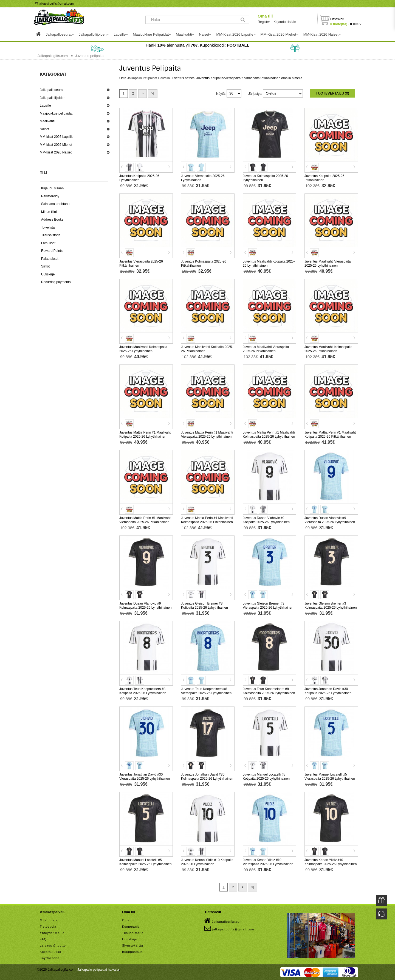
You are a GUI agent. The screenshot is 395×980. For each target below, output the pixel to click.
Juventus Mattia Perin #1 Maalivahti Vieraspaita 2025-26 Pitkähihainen (145, 520)
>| (153, 93)
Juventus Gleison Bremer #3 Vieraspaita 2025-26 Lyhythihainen (268, 606)
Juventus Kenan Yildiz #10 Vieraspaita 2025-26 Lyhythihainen (268, 862)
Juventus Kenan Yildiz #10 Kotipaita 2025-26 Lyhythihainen (207, 862)
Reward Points (52, 251)
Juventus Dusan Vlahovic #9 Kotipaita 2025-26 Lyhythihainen (266, 520)
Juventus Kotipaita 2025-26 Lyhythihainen (139, 178)
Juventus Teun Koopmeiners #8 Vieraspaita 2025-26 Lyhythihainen (206, 691)
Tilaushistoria (51, 235)
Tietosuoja (48, 927)
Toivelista (48, 227)
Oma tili (265, 16)
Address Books (52, 220)
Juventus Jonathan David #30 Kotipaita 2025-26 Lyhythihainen (328, 691)
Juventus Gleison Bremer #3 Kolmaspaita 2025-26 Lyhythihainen (331, 606)
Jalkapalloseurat (52, 90)
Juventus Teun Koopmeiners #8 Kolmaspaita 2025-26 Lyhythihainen (269, 691)
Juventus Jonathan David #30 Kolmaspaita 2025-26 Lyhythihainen (207, 777)
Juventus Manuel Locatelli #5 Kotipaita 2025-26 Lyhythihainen (266, 777)
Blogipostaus (132, 952)
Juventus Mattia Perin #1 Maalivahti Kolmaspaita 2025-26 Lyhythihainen (269, 435)
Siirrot (45, 266)
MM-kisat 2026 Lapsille (57, 137)
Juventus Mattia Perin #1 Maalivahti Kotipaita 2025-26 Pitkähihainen (330, 435)
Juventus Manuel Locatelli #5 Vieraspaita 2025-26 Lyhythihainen (330, 777)
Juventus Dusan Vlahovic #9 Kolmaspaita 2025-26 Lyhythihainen (145, 606)
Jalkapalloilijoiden (53, 98)
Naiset (44, 129)
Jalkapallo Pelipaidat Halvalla (149, 78)
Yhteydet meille (52, 933)
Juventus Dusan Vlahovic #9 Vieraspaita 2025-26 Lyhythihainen (330, 520)
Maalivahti (47, 121)
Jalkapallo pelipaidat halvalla (98, 970)
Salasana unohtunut (56, 204)
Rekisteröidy (50, 196)
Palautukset (50, 259)
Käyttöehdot (49, 958)
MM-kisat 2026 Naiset (56, 152)
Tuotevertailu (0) (332, 93)
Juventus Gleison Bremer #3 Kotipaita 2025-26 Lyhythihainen (204, 606)
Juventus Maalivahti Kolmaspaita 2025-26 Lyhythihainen (143, 349)
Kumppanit (131, 927)
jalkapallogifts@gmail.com (54, 4)
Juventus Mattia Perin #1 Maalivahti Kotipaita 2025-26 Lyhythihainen (145, 435)
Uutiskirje (48, 274)
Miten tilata (49, 920)
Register (264, 22)
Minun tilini (49, 212)
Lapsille (45, 106)
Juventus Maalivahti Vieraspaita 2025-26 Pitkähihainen (266, 349)
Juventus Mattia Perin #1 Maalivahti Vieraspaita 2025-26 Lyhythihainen (207, 435)
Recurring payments (56, 282)
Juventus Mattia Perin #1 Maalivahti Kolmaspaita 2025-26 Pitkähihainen (207, 520)
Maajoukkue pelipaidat (56, 113)
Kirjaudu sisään (285, 22)
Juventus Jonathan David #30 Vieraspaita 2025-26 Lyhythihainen (145, 777)
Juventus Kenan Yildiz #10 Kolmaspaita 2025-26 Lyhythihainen (331, 862)
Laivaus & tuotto (53, 945)
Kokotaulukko (50, 952)
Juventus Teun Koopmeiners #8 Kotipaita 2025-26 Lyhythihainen (143, 691)
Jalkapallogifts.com (223, 921)
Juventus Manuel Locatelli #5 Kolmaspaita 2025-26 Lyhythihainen (145, 862)
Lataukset (48, 243)
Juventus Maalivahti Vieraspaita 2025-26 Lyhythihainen (328, 263)
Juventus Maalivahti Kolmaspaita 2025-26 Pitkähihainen (328, 349)
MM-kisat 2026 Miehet (56, 145)
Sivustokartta (133, 945)
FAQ (43, 939)
